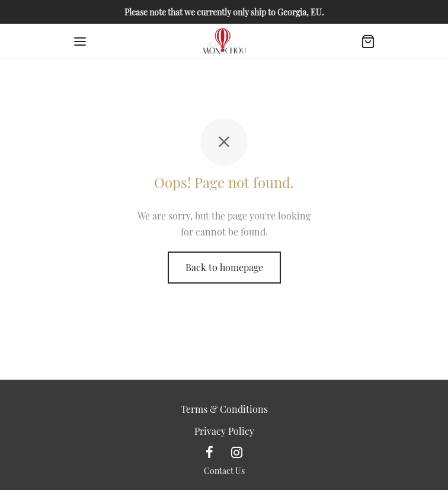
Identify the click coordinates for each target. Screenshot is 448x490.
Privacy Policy (224, 431)
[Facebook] (209, 453)
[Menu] (80, 42)
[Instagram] (237, 453)
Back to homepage (224, 267)
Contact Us (224, 471)
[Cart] (368, 42)
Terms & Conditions (224, 409)
